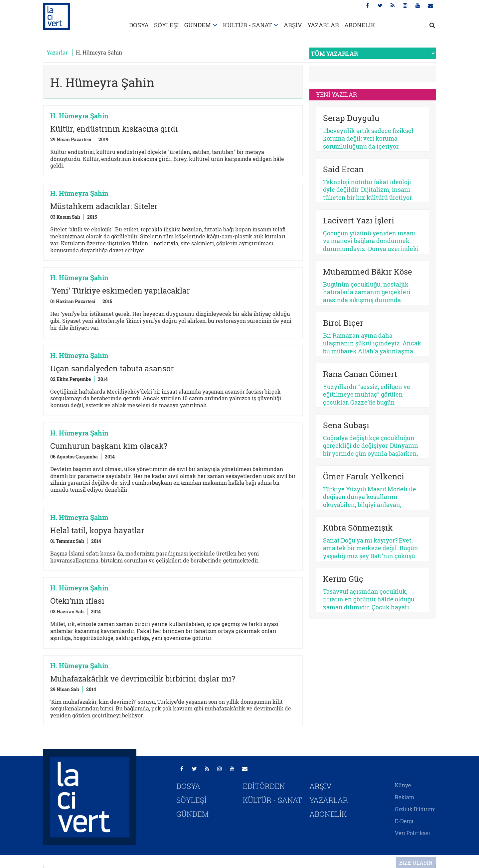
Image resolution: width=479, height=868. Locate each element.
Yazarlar (57, 52)
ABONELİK (360, 25)
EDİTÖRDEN (264, 786)
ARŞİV (293, 25)
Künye (403, 785)
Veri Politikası (412, 833)
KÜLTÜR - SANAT (247, 25)
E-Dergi (404, 821)
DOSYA (139, 25)
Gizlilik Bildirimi (415, 809)
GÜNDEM (198, 25)
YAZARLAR (323, 25)
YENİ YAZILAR (336, 94)
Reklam (404, 797)
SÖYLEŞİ (166, 25)
